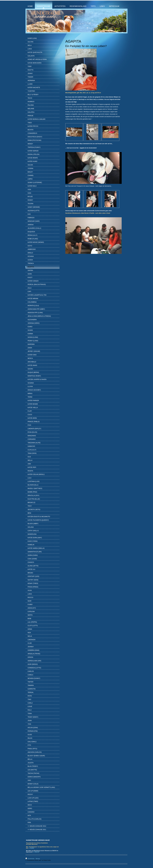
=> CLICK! (31, 848)
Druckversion (30, 859)
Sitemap (38, 859)
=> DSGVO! (36, 852)
